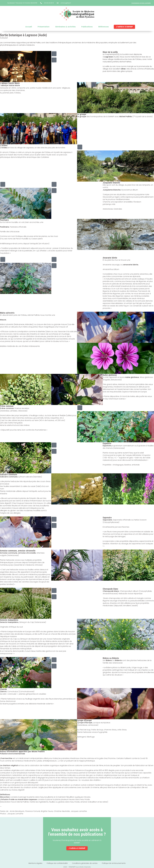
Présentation (44, 27)
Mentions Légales (35, 863)
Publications (87, 27)
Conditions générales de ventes (85, 863)
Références (104, 27)
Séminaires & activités (65, 27)
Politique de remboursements (114, 863)
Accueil (29, 27)
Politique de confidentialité (57, 863)
